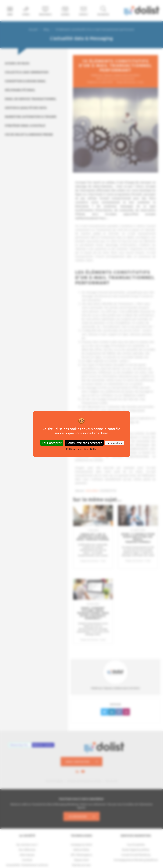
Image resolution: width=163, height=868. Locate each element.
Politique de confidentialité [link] (81, 449)
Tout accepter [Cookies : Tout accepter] (52, 443)
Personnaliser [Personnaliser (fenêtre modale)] (114, 443)
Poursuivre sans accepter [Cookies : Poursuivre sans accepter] (84, 443)
